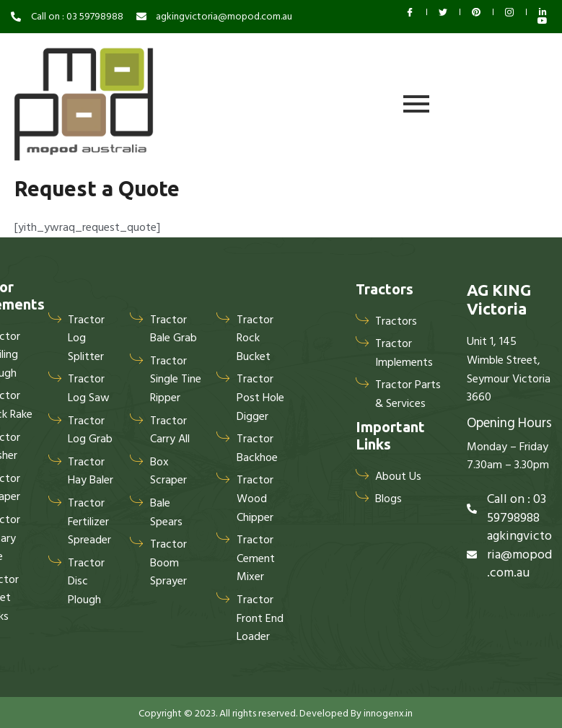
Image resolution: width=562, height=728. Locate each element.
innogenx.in (388, 713)
